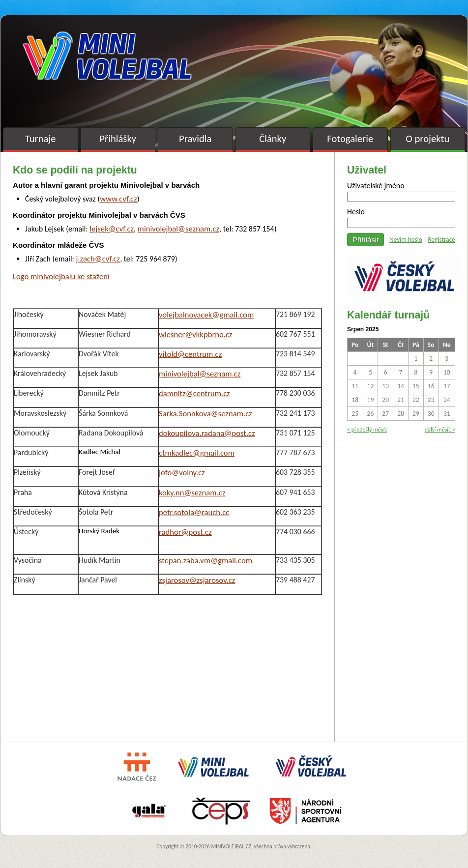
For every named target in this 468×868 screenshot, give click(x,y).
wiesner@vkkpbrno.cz (196, 334)
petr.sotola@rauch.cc (194, 512)
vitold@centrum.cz (190, 354)
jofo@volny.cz (182, 472)
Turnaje (41, 139)
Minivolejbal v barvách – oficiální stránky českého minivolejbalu (107, 56)
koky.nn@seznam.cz (192, 492)
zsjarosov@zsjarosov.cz (197, 580)
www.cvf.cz (118, 199)
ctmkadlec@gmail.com (197, 453)
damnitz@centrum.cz (194, 393)
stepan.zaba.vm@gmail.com (205, 560)
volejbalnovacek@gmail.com (206, 315)
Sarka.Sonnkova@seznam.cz (205, 413)
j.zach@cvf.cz (98, 259)
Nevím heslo (406, 240)
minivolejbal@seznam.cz (178, 229)
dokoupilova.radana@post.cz (207, 433)
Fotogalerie (350, 139)
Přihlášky (118, 139)
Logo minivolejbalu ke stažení (61, 276)
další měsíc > (440, 429)
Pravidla (195, 139)
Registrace (441, 240)
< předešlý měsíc (367, 429)
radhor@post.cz (185, 532)
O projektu (427, 139)
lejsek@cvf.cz (112, 229)
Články (273, 139)
